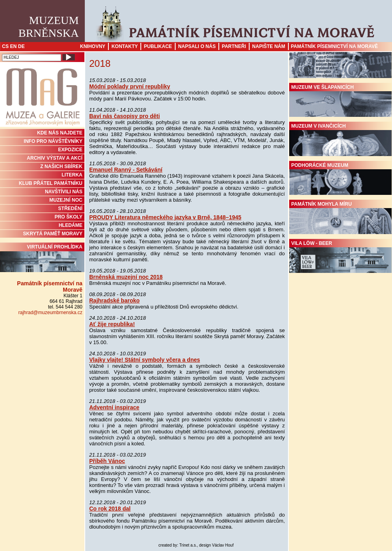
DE (21, 46)
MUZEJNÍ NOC (66, 200)
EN (13, 46)
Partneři (234, 46)
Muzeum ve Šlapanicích (340, 101)
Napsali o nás (197, 46)
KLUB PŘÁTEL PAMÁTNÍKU (51, 183)
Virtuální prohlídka (42, 258)
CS (5, 46)
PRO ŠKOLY (68, 217)
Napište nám (269, 46)
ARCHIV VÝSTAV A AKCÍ (55, 158)
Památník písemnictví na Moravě (334, 46)
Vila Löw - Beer (340, 257)
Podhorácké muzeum (340, 179)
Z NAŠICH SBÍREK (61, 166)
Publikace (158, 46)
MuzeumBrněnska (49, 27)
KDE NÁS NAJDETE (60, 133)
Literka (72, 175)
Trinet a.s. (188, 545)
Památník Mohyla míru (340, 218)
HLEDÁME (71, 225)
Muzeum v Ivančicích (340, 140)
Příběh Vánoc (107, 461)
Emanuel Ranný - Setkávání (126, 170)
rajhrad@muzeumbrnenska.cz (50, 313)
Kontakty (125, 46)
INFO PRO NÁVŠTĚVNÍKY (53, 141)
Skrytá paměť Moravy (53, 234)
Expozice (70, 150)
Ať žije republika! (112, 324)
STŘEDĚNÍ (70, 208)
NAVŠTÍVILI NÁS (64, 192)
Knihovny (93, 46)
